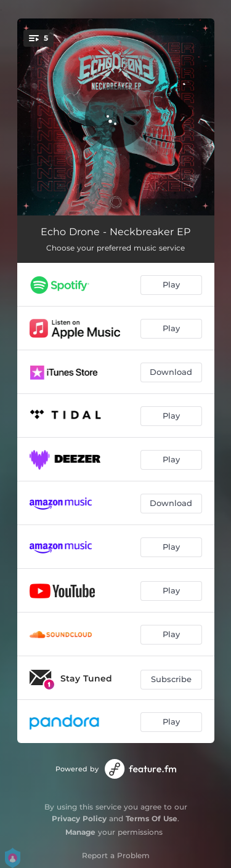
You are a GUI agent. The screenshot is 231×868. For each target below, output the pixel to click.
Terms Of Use (152, 818)
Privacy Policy (79, 818)
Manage (80, 832)
